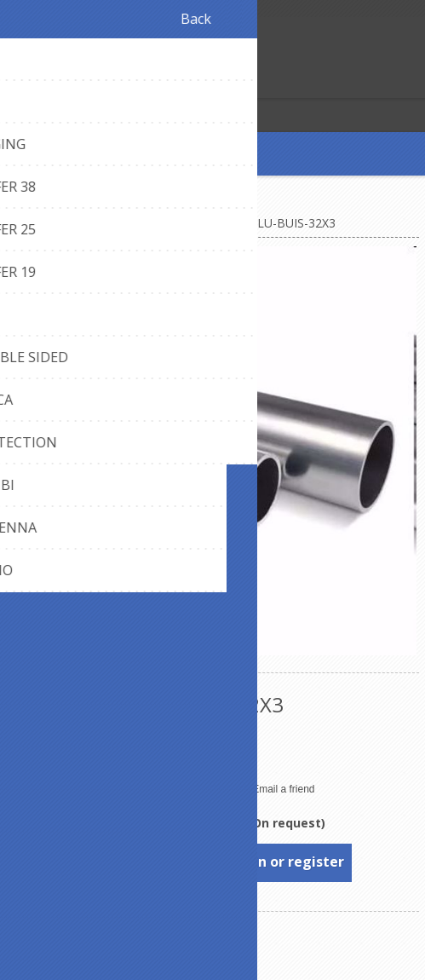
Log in (50, 83)
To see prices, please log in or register (213, 862)
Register (17, 83)
